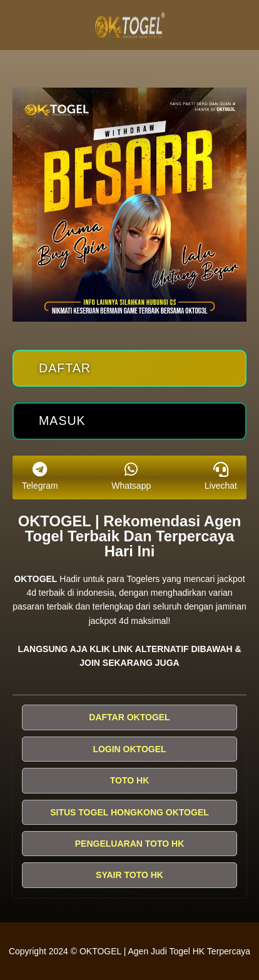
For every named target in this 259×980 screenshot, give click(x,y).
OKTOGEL (35, 579)
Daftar (65, 368)
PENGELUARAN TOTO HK (130, 844)
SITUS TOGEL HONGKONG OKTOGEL (129, 812)
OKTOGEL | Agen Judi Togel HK (142, 951)
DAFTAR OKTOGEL (129, 717)
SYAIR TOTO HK (129, 875)
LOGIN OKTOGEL (129, 749)
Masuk (62, 421)
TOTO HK (130, 780)
